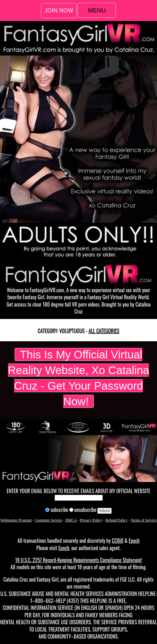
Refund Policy (116, 520)
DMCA (71, 520)
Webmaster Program (16, 520)
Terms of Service (144, 520)
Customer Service (49, 520)
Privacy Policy (91, 520)
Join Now (59, 11)
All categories (104, 331)
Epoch (134, 541)
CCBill (117, 541)
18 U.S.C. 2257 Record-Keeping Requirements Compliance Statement (78, 560)
